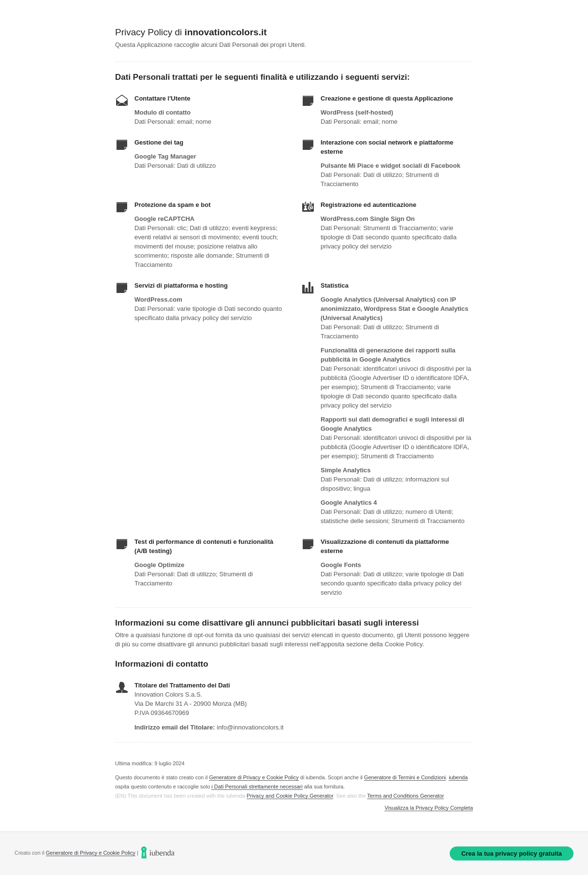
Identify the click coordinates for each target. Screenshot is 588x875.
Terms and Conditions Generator (405, 796)
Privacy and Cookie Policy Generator (290, 796)
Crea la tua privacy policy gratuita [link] (512, 853)
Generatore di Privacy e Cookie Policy (254, 777)
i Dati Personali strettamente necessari (257, 787)
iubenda (458, 777)
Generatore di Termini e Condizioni (405, 777)
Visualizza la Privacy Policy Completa (429, 808)
